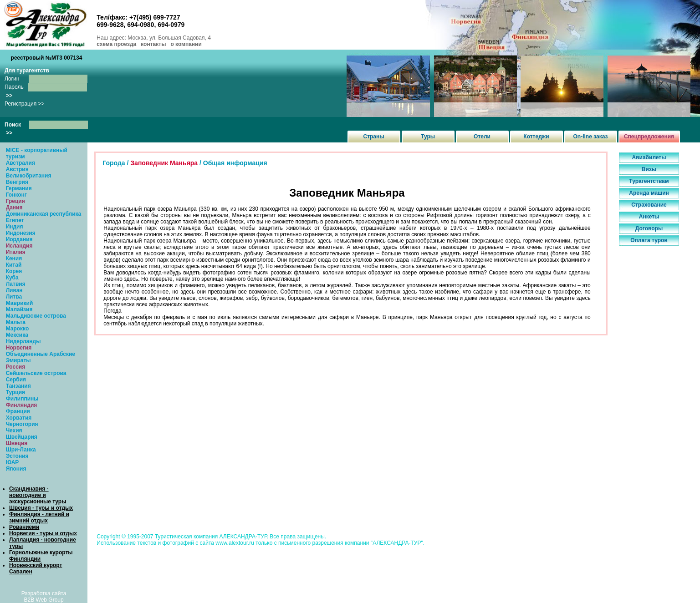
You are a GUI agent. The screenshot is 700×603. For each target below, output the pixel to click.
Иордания (19, 239)
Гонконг (16, 195)
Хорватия (19, 418)
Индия (15, 227)
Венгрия (17, 182)
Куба (12, 278)
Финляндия (22, 405)
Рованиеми (24, 527)
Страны (373, 137)
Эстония (17, 456)
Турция (15, 392)
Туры (428, 137)
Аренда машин (649, 193)
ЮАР (13, 462)
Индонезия (21, 233)
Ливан (14, 290)
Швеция (17, 443)
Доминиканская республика (44, 214)
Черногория (22, 424)
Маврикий (20, 303)
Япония (16, 469)
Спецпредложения (649, 137)
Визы (649, 169)
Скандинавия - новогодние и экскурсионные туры (38, 495)
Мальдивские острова (36, 316)
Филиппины (22, 399)
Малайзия (19, 309)
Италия (16, 252)
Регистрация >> (25, 104)
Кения (14, 258)
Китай (14, 265)
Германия (19, 188)
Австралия (20, 163)
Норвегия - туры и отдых (43, 533)
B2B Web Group (44, 600)
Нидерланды (23, 341)
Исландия (19, 246)
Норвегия (19, 348)
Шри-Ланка (21, 450)
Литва (14, 297)
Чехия (14, 431)
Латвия (16, 284)
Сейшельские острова (36, 373)
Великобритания (29, 176)
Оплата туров (649, 240)
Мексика (17, 335)
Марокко (18, 329)
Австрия (17, 169)
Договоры (649, 228)
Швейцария (22, 437)
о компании (186, 44)
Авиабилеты (649, 157)
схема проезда (116, 44)
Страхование (649, 205)
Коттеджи (536, 137)
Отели (482, 137)
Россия (16, 367)
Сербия (16, 380)
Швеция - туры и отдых (41, 508)
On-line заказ (591, 137)
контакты (153, 44)
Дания (14, 208)
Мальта (16, 322)
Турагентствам (649, 181)
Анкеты (649, 217)
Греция (15, 201)
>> (9, 96)
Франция (18, 411)
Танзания (18, 386)
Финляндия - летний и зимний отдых (39, 517)
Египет (15, 220)
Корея (14, 271)
